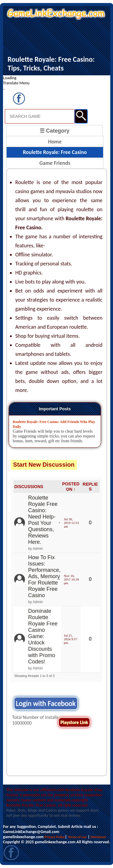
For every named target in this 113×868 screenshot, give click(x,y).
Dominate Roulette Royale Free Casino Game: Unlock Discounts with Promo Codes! (43, 636)
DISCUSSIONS (29, 487)
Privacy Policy (55, 837)
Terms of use (77, 837)
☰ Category (55, 131)
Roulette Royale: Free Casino (55, 152)
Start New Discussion (44, 465)
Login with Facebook (46, 703)
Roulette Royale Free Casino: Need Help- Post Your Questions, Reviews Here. (43, 520)
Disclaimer (99, 837)
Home (55, 142)
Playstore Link (74, 722)
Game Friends (55, 163)
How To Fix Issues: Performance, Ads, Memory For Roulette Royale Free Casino (44, 576)
